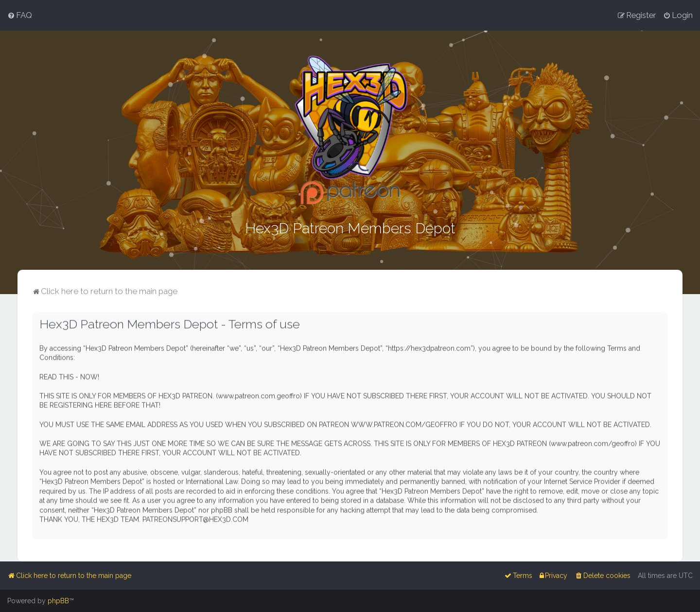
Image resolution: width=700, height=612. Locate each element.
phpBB (58, 601)
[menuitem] (20, 15)
